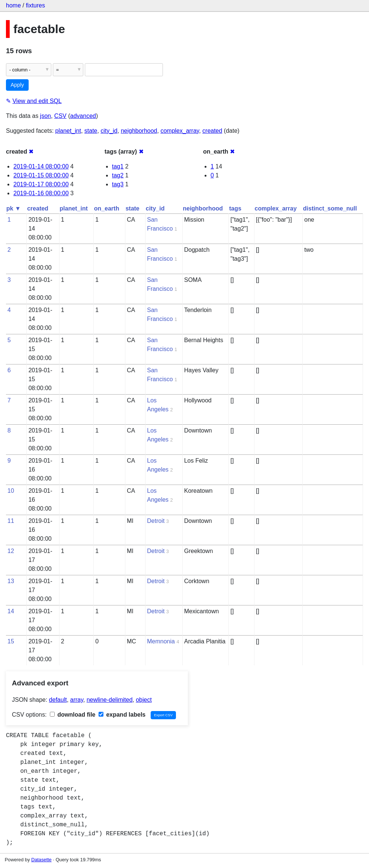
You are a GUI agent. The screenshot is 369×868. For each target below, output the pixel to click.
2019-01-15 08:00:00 (41, 175)
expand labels (122, 715)
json (46, 116)
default (58, 700)
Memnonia (161, 641)
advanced (83, 116)
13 (11, 581)
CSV (60, 116)
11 (11, 521)
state (91, 131)
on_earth (107, 208)
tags (235, 208)
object (144, 700)
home (13, 5)
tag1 (118, 166)
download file (73, 715)
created (212, 131)
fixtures (35, 5)
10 (11, 491)
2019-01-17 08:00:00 (41, 184)
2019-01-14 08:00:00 (41, 166)
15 (11, 641)
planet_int (68, 131)
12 (11, 551)
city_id (109, 131)
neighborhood (139, 131)
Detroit (156, 521)
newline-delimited (110, 700)
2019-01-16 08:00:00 (41, 193)
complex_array (180, 131)
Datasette (41, 860)
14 (11, 611)
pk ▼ (14, 208)
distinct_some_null (330, 208)
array (77, 700)
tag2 (118, 175)
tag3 (118, 184)
